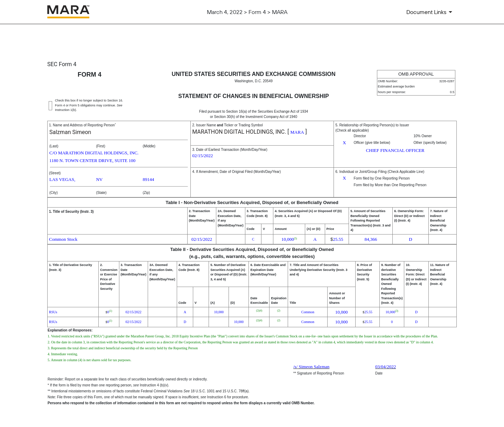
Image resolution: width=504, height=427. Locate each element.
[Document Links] (430, 12)
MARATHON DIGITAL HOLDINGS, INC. (239, 132)
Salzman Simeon (70, 132)
